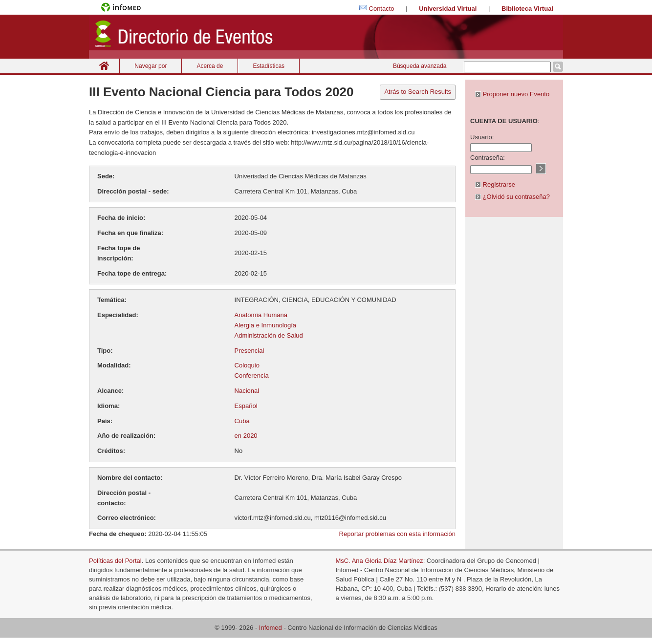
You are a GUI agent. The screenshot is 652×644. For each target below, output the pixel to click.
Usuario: (482, 137)
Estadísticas (269, 66)
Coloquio (247, 365)
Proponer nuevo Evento (512, 94)
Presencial (250, 351)
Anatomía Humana (261, 315)
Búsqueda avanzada (420, 66)
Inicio (104, 66)
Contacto (382, 9)
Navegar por (151, 66)
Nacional (247, 391)
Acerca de (210, 66)
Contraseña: (488, 158)
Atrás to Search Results (418, 92)
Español (246, 406)
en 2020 (246, 436)
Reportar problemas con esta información (397, 534)
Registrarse (495, 184)
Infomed (271, 628)
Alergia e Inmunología (265, 325)
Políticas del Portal (115, 561)
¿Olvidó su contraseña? (512, 197)
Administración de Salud (269, 335)
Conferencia (252, 376)
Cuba (242, 421)
